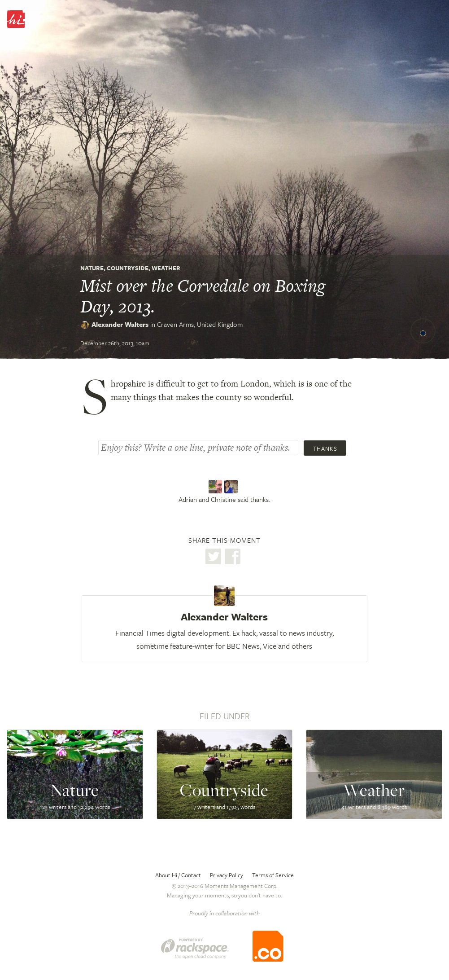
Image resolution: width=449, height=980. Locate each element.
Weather (166, 268)
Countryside (128, 268)
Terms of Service (273, 875)
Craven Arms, (200, 324)
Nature (92, 268)
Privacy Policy (227, 875)
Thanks (325, 448)
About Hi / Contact (178, 875)
